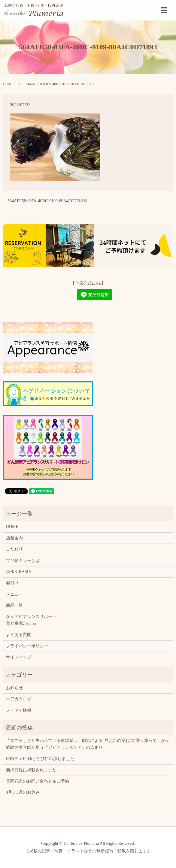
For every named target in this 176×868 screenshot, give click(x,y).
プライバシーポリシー (27, 646)
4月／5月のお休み (23, 792)
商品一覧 (14, 605)
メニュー (14, 594)
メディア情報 (19, 710)
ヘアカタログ (19, 699)
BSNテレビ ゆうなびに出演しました (40, 759)
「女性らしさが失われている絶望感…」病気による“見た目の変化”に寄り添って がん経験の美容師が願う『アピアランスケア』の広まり (88, 744)
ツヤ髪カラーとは (23, 561)
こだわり (14, 549)
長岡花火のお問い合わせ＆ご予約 (38, 781)
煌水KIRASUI (19, 572)
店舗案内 (14, 538)
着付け (12, 583)
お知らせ (14, 688)
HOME (8, 84)
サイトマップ (19, 657)
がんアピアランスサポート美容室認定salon (31, 620)
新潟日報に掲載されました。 (33, 770)
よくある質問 (19, 635)
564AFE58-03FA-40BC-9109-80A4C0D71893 (47, 201)
